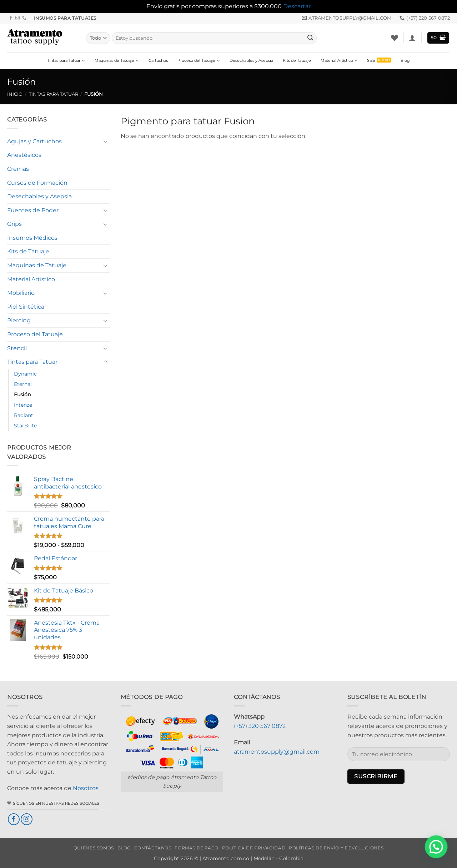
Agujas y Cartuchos (34, 141)
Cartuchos (158, 60)
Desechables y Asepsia (251, 60)
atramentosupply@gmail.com (277, 752)
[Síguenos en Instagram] (17, 18)
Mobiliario (21, 293)
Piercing (19, 320)
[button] (412, 38)
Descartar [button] (297, 6)
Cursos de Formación (37, 183)
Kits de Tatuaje (297, 60)
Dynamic (25, 374)
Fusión (22, 395)
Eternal (23, 384)
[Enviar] (310, 38)
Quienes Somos (94, 848)
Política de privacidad (254, 848)
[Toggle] (106, 141)
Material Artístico (339, 61)
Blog (405, 60)
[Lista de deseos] (395, 38)
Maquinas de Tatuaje (117, 61)
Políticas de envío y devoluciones (336, 848)
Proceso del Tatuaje (199, 61)
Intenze (23, 405)
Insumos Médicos (32, 238)
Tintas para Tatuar (66, 61)
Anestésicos (24, 155)
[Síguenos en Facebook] (11, 18)
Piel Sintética (26, 307)
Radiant (24, 415)
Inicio (15, 94)
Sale (371, 60)
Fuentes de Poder (33, 210)
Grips (14, 224)
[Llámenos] (24, 18)
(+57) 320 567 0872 (260, 726)
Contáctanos (153, 848)
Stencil (17, 348)
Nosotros (86, 788)
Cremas (18, 169)
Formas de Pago (197, 848)
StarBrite (25, 426)
